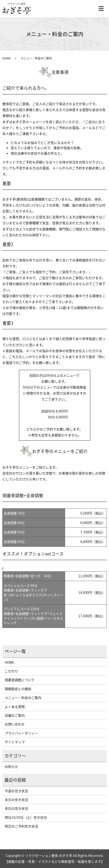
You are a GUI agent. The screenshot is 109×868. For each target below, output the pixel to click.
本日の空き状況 (16, 800)
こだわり (11, 671)
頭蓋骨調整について (20, 680)
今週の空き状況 (16, 791)
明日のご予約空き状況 (21, 826)
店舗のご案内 (15, 715)
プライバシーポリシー (21, 733)
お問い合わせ (15, 724)
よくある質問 (15, 707)
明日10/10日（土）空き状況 (26, 817)
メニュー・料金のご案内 (23, 698)
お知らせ (11, 766)
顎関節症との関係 (18, 689)
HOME (7, 58)
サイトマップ (15, 742)
